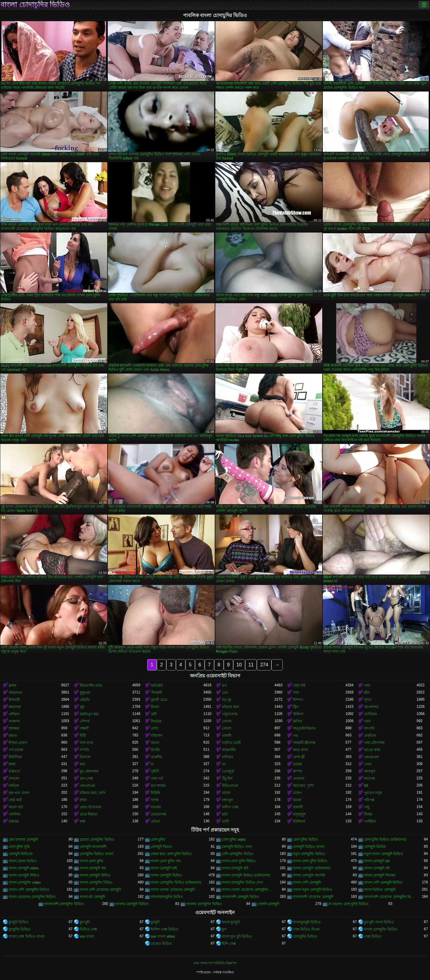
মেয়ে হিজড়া (89, 814)
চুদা (224, 929)
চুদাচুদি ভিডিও (19, 922)
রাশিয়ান (227, 757)
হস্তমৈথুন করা (89, 714)
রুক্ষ (83, 821)
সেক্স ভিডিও (373, 936)
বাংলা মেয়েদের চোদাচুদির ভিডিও (32, 897)
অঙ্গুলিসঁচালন (304, 728)
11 (251, 665)
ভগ (224, 685)
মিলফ (155, 707)
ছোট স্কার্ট (15, 800)
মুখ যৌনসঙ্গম (89, 771)
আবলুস (370, 771)
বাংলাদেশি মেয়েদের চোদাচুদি (313, 897)
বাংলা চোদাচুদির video (25, 883)
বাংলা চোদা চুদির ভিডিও (310, 861)
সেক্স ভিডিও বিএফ (306, 929)
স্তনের (297, 800)
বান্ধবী (84, 728)
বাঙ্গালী (298, 807)
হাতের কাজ (372, 750)
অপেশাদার (371, 707)
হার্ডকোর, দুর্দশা (303, 786)
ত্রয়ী (154, 714)
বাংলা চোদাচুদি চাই (164, 868)
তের (225, 693)
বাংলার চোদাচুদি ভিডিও (132, 904)
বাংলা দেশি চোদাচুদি (307, 883)
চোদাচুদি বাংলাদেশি (93, 847)
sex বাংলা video (163, 936)
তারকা (297, 764)
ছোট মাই (299, 685)
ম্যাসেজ (370, 778)
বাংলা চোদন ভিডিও (23, 861)
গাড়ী (225, 821)
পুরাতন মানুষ (373, 793)
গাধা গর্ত (157, 778)
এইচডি (85, 700)
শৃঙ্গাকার (14, 728)
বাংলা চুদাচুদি (231, 922)
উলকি (155, 750)
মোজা (226, 793)
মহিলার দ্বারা (231, 707)
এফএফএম (87, 786)
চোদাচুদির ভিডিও (305, 936)
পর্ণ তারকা (16, 750)
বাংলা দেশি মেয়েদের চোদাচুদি (100, 890)
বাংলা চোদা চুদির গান (166, 861)
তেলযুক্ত (228, 771)
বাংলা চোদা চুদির (92, 861)
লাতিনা (14, 786)
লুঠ (82, 707)
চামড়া (13, 736)
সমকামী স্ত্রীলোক (304, 743)
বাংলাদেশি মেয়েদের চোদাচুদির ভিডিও (390, 897)
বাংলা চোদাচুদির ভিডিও (35, 5)
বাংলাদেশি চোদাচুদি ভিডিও (241, 897)
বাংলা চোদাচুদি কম (93, 868)
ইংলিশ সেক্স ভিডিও (165, 929)
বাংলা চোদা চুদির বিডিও (239, 861)
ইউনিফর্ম (299, 821)
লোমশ (226, 728)
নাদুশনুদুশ (299, 814)
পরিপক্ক (369, 800)
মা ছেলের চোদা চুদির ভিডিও (348, 904)
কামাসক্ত (15, 707)
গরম (367, 721)
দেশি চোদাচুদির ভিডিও (238, 854)
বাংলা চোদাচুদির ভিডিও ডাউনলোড (176, 883)
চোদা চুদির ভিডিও (306, 840)
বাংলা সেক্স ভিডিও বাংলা (26, 936)
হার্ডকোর (157, 685)
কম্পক (297, 771)
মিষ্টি (83, 736)
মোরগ (297, 793)
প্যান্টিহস (370, 821)
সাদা (296, 693)
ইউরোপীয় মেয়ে (91, 685)
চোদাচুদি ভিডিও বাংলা (309, 847)
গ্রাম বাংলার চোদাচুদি (23, 840)
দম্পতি (85, 750)
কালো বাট (16, 807)
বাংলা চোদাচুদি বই (377, 868)
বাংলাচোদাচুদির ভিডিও (167, 897)
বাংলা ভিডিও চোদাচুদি (380, 890)
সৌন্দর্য (85, 721)
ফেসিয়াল (371, 714)
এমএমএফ (371, 757)
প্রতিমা (155, 821)
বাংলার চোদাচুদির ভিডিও (204, 904)
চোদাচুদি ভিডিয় (375, 847)
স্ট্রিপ (296, 707)
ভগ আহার (158, 786)
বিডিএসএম (230, 786)
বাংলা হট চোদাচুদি (92, 897)
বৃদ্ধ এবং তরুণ (19, 793)
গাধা (367, 685)
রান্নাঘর (14, 821)
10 (239, 665)
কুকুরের (85, 693)
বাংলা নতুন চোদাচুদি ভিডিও (312, 890)
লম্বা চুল (227, 800)
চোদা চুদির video (234, 840)
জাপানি (369, 728)
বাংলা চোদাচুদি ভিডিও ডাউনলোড (246, 875)
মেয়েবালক (158, 814)
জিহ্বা (368, 814)
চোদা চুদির (158, 840)
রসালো (14, 778)
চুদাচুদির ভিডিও (20, 929)
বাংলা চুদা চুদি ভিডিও (237, 936)
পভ (295, 736)
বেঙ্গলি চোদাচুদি (268, 904)
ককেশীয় (156, 757)
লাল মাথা (86, 743)
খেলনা (227, 721)
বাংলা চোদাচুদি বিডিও (95, 875)
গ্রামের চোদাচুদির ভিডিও (97, 840)
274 (264, 665)
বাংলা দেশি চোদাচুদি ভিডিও (383, 883)
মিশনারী (14, 700)
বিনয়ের (156, 721)
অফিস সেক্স (230, 807)
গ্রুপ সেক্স (86, 778)
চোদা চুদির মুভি (19, 847)
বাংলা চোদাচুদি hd (377, 861)
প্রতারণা (299, 778)
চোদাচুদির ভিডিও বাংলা (96, 854)
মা (152, 764)
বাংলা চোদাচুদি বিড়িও (24, 875)
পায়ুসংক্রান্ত (230, 714)
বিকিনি (155, 793)
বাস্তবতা (14, 771)
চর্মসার (298, 721)
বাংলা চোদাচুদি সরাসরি (309, 875)
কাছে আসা (301, 750)
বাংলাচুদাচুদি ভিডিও (307, 922)
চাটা (225, 814)
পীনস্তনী (156, 693)
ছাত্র (83, 764)
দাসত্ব (155, 800)
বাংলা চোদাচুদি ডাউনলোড (312, 868)
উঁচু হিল (227, 778)
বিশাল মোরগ (18, 743)
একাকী (226, 736)
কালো (155, 743)
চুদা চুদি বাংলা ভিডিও (379, 922)
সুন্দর (368, 700)
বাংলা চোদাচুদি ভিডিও (166, 875)
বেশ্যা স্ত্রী (299, 757)
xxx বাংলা (87, 936)
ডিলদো (85, 757)
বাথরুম (156, 807)
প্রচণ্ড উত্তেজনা (90, 807)
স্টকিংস (298, 714)
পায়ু (367, 807)
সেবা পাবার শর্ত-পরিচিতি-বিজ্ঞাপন (215, 963)
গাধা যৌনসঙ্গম (374, 743)
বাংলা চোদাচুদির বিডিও (96, 883)
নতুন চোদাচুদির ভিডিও (309, 854)
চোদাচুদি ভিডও (161, 847)
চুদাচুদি (155, 922)
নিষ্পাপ (298, 700)
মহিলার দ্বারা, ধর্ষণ (93, 793)
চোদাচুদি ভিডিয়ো (21, 854)
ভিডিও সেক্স (88, 929)
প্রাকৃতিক (370, 736)
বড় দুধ (227, 700)
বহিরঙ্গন (156, 736)
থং (224, 764)
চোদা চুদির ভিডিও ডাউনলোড (385, 840)
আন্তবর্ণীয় (229, 750)
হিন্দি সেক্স (229, 944)
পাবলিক (14, 814)
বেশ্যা (155, 728)
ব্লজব (13, 685)
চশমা (12, 764)
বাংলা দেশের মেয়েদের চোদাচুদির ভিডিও (248, 890)
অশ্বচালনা (15, 693)
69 (366, 786)
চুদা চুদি (85, 922)
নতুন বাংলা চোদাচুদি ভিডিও (384, 854)
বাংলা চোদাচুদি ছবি (235, 868)
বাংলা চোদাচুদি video (24, 868)
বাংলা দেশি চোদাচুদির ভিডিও (29, 890)
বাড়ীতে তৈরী (231, 743)
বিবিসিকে (15, 757)
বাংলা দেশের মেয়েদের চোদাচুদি (173, 890)
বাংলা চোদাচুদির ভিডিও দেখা (242, 883)
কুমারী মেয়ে (159, 700)
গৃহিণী (155, 771)
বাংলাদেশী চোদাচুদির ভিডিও (64, 904)
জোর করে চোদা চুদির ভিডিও (171, 854)
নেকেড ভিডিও (161, 944)
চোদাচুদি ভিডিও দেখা (237, 847)
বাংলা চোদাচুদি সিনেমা (380, 875)
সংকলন (14, 721)
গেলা (368, 764)
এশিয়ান (14, 714)
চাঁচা (367, 693)
